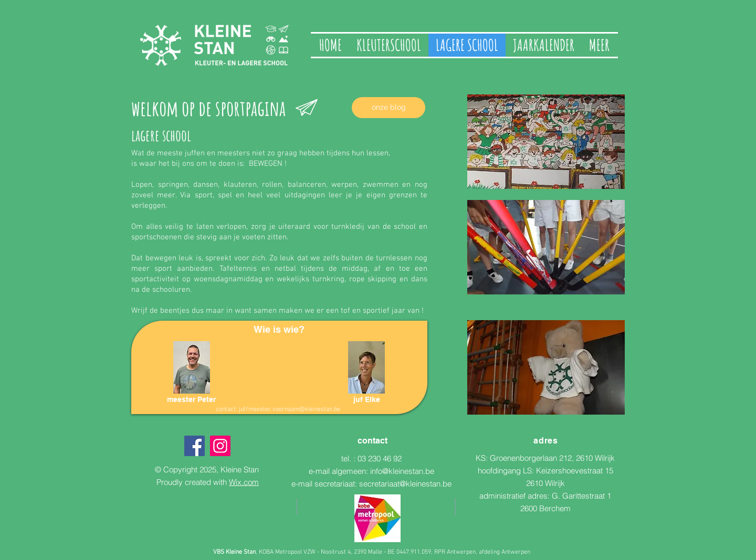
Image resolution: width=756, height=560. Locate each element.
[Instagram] (220, 446)
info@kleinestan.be (402, 471)
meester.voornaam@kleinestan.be (294, 409)
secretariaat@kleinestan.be (405, 484)
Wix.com (244, 482)
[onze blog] (388, 108)
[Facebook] (195, 446)
